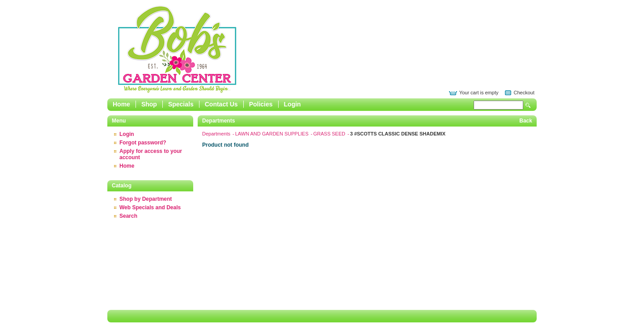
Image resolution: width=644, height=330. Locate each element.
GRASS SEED (330, 134)
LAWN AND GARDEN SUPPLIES (273, 134)
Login (292, 104)
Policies (261, 104)
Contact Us (221, 104)
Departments (217, 134)
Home (121, 104)
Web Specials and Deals (150, 207)
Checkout (524, 93)
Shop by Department (146, 199)
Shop (149, 104)
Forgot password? (143, 143)
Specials (181, 104)
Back (526, 121)
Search (528, 105)
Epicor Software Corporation (177, 49)
